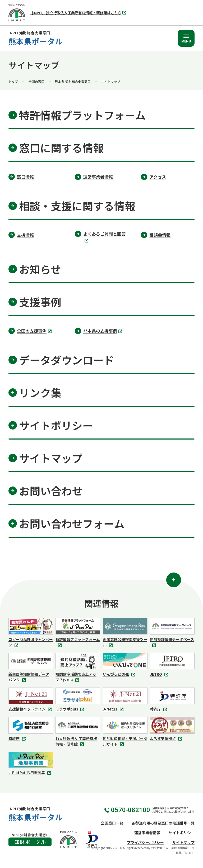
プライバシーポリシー (145, 842)
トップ (13, 81)
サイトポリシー (182, 833)
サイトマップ (183, 842)
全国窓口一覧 (112, 823)
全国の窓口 (36, 81)
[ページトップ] (174, 580)
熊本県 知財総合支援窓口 (73, 81)
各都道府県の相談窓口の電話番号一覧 (163, 823)
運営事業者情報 (147, 833)
